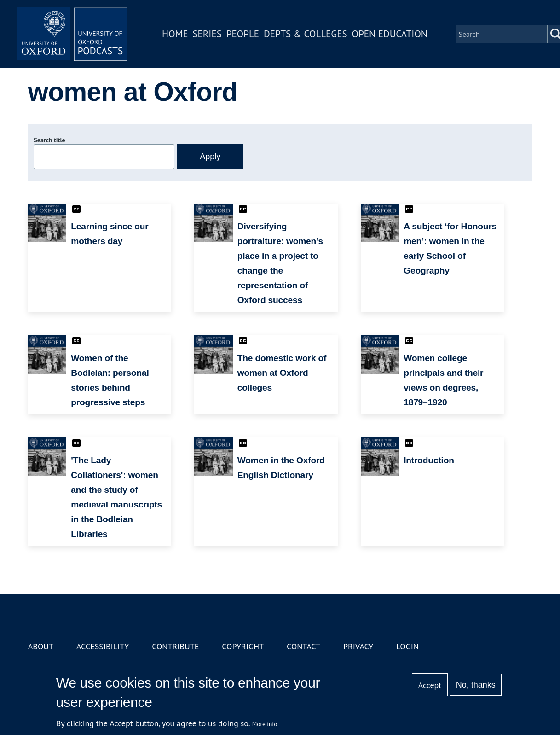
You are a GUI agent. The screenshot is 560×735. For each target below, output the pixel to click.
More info (265, 724)
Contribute (175, 646)
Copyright (243, 646)
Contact (303, 646)
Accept (430, 685)
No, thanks (476, 685)
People (243, 34)
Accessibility (103, 646)
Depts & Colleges (306, 34)
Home (175, 34)
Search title (49, 140)
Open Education (390, 34)
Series (207, 34)
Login (407, 646)
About (41, 646)
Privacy (358, 646)
